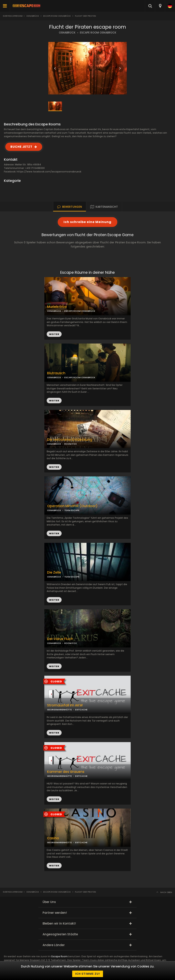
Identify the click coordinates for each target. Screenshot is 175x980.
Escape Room (60, 956)
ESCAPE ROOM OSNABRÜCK (98, 33)
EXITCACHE (81, 710)
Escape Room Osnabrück (57, 16)
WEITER (54, 401)
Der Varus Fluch (60, 639)
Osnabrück (33, 16)
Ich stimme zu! (88, 974)
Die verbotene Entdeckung (70, 440)
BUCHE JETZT (21, 147)
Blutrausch (56, 373)
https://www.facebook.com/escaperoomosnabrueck (49, 172)
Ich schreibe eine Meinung (87, 222)
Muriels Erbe (57, 307)
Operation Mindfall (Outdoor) (72, 506)
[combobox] (160, 6)
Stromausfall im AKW (65, 705)
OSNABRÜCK (67, 33)
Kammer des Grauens (66, 772)
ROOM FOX (71, 643)
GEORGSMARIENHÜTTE (59, 710)
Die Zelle (54, 572)
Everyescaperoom (13, 16)
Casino (53, 838)
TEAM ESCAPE (72, 510)
